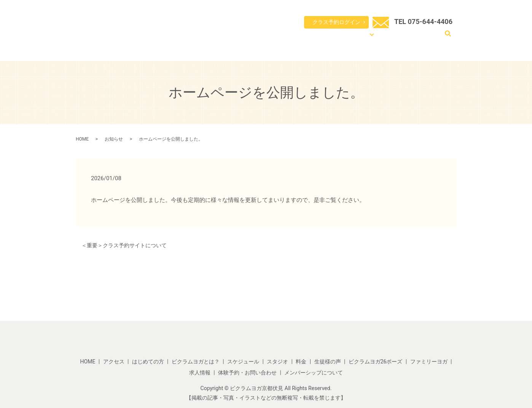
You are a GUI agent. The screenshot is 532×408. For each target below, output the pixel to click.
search (448, 38)
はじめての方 (247, 38)
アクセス (404, 38)
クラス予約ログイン (336, 22)
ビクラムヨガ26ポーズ (376, 362)
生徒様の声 (328, 362)
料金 (350, 38)
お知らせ (114, 139)
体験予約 (427, 38)
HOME (221, 38)
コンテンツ (371, 38)
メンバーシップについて (314, 373)
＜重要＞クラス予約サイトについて (124, 245)
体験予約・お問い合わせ (247, 373)
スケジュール (326, 38)
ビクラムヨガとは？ (287, 38)
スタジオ (277, 362)
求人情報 (200, 373)
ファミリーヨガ (429, 362)
